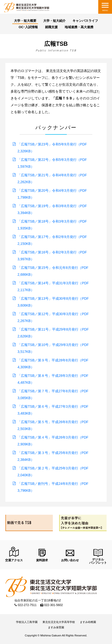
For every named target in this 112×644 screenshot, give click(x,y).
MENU (105, 10)
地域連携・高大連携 (79, 27)
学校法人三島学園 (27, 622)
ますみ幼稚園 (88, 622)
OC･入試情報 (28, 27)
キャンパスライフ (85, 21)
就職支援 (51, 27)
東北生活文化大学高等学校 (59, 622)
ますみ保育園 (56, 627)
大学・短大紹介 (54, 21)
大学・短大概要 (25, 21)
